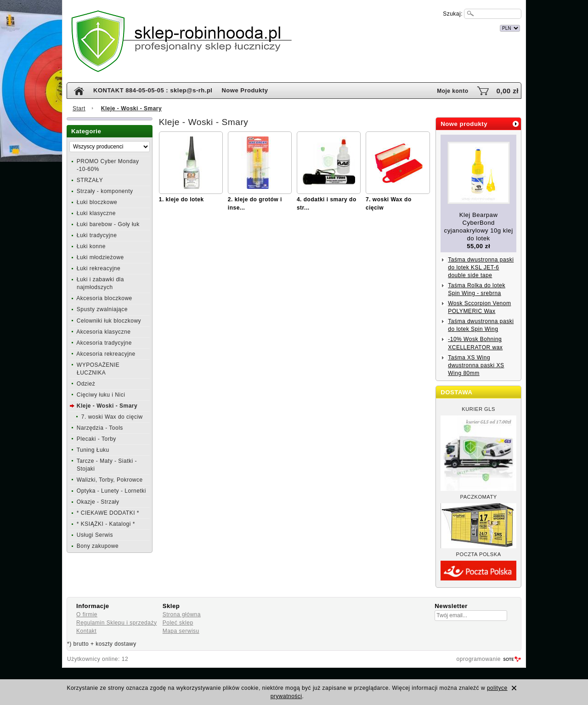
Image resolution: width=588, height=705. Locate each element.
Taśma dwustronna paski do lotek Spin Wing (481, 325)
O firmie (87, 614)
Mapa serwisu (181, 631)
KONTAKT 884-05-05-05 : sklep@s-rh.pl (153, 90)
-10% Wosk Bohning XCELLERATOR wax (475, 343)
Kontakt (86, 631)
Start (79, 108)
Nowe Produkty (245, 90)
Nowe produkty (464, 124)
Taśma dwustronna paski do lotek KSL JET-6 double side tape (481, 267)
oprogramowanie (479, 659)
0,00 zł (507, 91)
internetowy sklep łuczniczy (334, 27)
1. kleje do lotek (181, 199)
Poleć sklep (178, 623)
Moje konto (452, 91)
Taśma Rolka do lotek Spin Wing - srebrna (477, 289)
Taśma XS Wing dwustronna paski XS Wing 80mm (476, 365)
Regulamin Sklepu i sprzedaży (116, 623)
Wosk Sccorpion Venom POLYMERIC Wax (479, 307)
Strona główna (182, 614)
